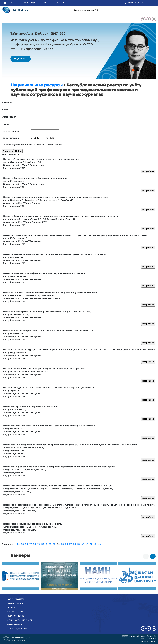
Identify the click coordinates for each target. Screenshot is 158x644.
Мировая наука (15, 612)
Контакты (59, 3)
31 (47, 544)
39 (79, 544)
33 (54, 544)
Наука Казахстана (16, 599)
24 (18, 544)
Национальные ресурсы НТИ (86, 10)
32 (50, 544)
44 (99, 544)
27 (30, 544)
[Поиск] (138, 3)
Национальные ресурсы (37, 85)
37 (70, 544)
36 (66, 544)
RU (153, 3)
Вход (14, 3)
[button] (6, 3)
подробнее (21, 59)
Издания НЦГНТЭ (16, 616)
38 (74, 544)
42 (91, 544)
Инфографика (14, 624)
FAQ (45, 3)
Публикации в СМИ (17, 629)
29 (39, 544)
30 (43, 544)
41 (87, 544)
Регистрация (30, 3)
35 (62, 544)
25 (22, 544)
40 (83, 544)
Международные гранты (20, 620)
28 (35, 544)
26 (26, 544)
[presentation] (146, 556)
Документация (15, 603)
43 (95, 544)
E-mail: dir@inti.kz (149, 641)
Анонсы (11, 608)
